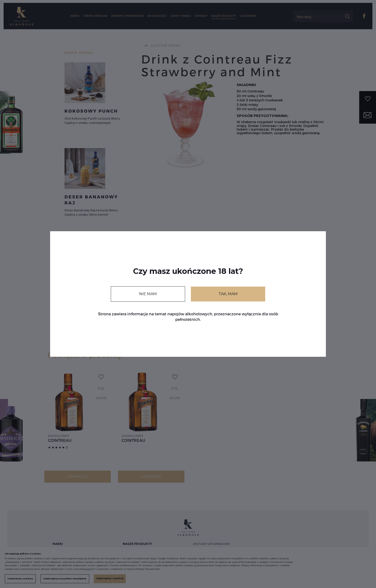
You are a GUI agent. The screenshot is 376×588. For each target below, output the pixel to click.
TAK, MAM (228, 294)
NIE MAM (148, 294)
